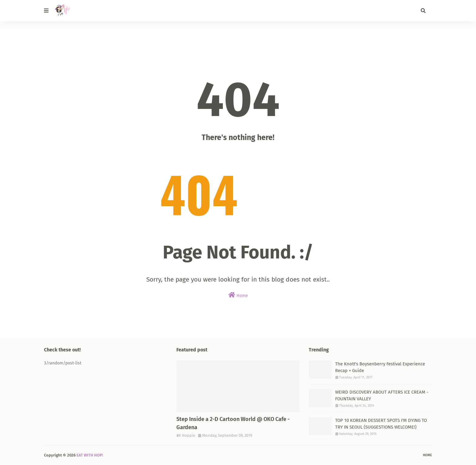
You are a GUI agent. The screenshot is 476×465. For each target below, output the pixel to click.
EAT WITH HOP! (90, 455)
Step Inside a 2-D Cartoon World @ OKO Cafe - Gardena (233, 423)
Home (238, 295)
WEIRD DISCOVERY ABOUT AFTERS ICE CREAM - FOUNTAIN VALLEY (382, 396)
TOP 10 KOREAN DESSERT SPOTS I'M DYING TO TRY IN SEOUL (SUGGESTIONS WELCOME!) (381, 424)
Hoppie (189, 435)
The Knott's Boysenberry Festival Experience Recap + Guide (380, 367)
